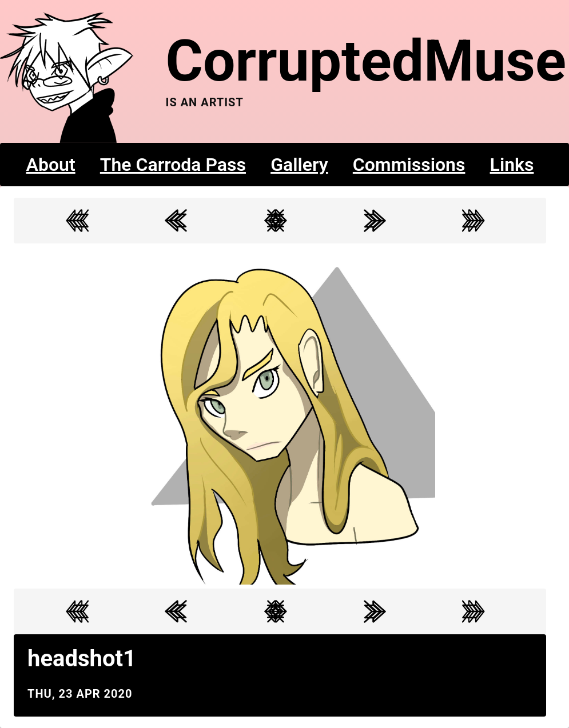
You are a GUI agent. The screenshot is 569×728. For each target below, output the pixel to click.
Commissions (409, 165)
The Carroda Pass (173, 165)
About (51, 165)
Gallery (299, 165)
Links (512, 165)
